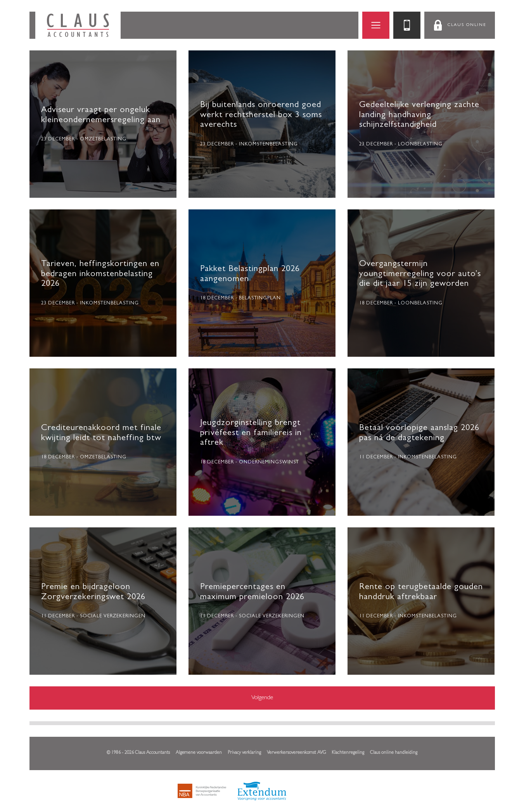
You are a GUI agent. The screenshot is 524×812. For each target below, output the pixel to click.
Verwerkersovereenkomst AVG (296, 753)
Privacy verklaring (244, 753)
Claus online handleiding (394, 753)
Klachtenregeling (348, 753)
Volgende (262, 698)
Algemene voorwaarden (199, 753)
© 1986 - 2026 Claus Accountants (138, 753)
